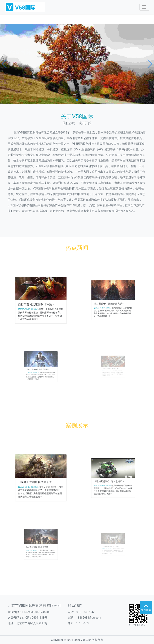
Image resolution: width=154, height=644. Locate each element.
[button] (5, 64)
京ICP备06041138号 (35, 618)
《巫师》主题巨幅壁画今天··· (38, 480)
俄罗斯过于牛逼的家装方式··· (111, 302)
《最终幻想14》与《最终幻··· (111, 480)
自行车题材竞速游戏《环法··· (38, 303)
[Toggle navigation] (144, 7)
